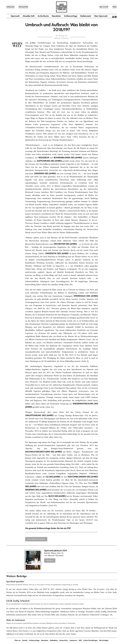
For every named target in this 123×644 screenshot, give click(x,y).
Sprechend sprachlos (15, 582)
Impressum (73, 640)
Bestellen (50, 561)
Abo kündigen (104, 640)
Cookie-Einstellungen (90, 640)
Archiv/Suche (43, 16)
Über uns (18, 640)
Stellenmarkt (86, 16)
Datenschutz (64, 640)
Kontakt (25, 640)
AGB (80, 640)
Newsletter (56, 16)
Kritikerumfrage (71, 16)
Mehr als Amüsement (16, 620)
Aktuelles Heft (29, 16)
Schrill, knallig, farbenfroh (18, 601)
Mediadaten (54, 640)
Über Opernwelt (101, 16)
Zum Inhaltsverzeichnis (36, 539)
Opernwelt (15, 16)
